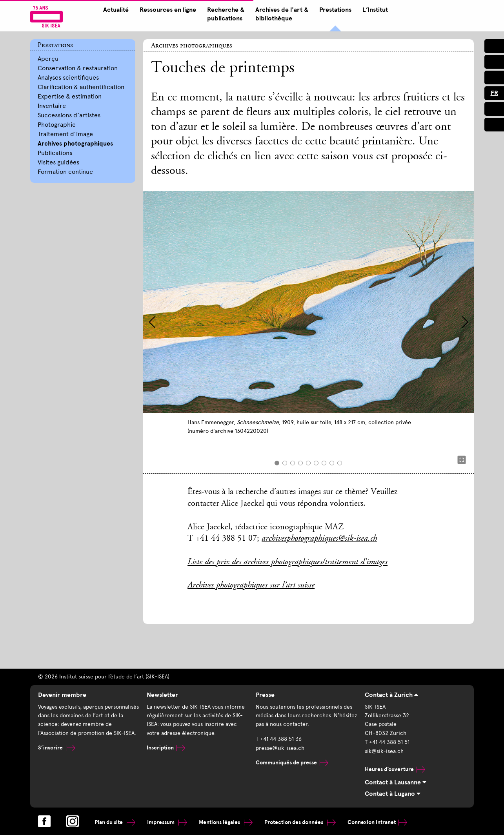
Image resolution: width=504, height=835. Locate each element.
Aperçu (48, 59)
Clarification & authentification (81, 87)
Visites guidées (58, 162)
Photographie (57, 125)
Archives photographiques (75, 144)
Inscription (166, 747)
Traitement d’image (65, 134)
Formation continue (65, 172)
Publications (55, 153)
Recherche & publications (224, 14)
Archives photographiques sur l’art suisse (251, 585)
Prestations (334, 10)
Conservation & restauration (78, 68)
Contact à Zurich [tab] (391, 695)
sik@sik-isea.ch (384, 751)
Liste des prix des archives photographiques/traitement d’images (287, 562)
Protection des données (300, 822)
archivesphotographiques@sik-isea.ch (319, 539)
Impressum (167, 822)
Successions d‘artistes (69, 115)
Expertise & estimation (70, 96)
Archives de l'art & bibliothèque (280, 14)
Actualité (114, 10)
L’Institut (374, 10)
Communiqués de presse (292, 762)
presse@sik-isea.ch (280, 747)
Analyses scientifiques (68, 77)
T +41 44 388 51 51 (387, 742)
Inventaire (52, 106)
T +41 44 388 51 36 (279, 739)
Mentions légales (226, 822)
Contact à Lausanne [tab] (396, 782)
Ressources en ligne (166, 10)
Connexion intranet (377, 822)
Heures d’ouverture (395, 768)
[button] (152, 322)
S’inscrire (57, 747)
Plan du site (115, 822)
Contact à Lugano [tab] (393, 794)
